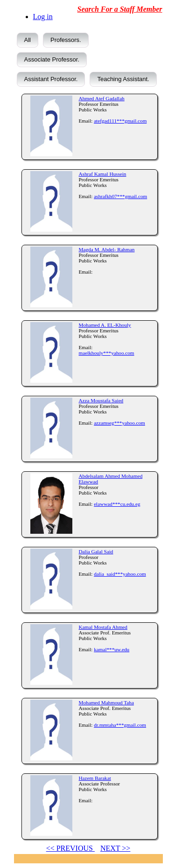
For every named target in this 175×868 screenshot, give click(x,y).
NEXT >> (115, 848)
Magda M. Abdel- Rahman (107, 249)
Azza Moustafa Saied (101, 400)
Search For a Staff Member (120, 9)
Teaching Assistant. (123, 79)
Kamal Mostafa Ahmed (103, 627)
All (28, 40)
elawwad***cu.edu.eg (117, 504)
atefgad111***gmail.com (120, 121)
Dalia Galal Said (96, 551)
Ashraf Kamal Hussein (103, 174)
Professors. (66, 40)
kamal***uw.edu (112, 649)
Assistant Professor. (51, 79)
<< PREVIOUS (70, 848)
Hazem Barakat (95, 778)
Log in (43, 17)
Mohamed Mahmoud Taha (106, 703)
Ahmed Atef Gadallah (102, 98)
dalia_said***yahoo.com (120, 574)
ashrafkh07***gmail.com (120, 196)
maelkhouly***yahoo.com (107, 353)
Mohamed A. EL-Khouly (105, 325)
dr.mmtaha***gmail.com (120, 725)
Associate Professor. (52, 59)
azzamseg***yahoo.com (119, 423)
